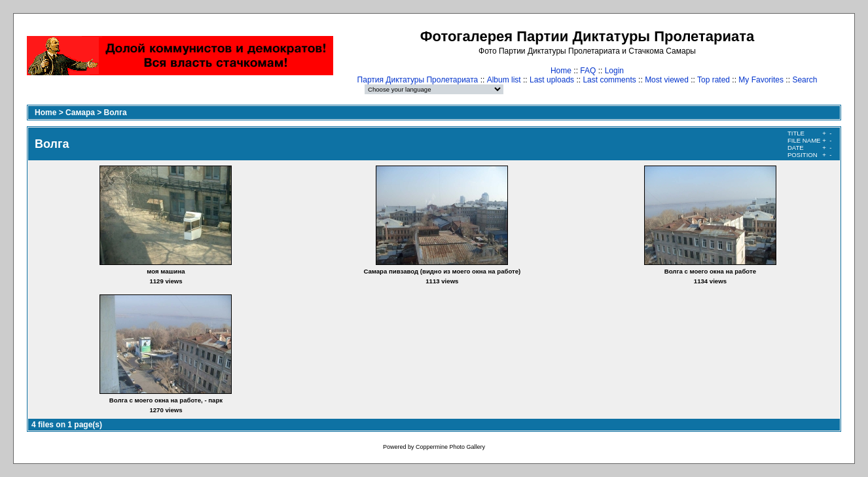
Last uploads (552, 80)
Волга (116, 113)
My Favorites (761, 80)
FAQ (588, 71)
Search (805, 80)
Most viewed (667, 80)
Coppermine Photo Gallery (450, 447)
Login (614, 71)
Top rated (714, 80)
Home (561, 71)
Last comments (609, 80)
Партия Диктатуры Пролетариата (418, 80)
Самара (80, 113)
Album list (504, 80)
